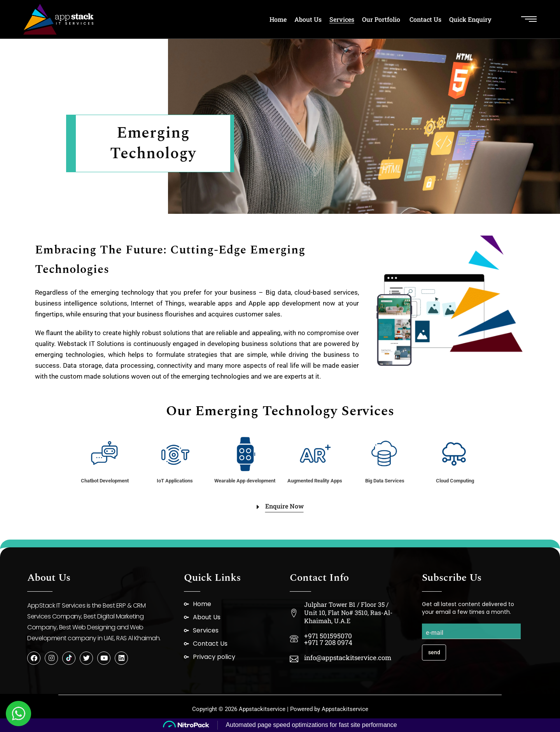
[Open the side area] (529, 19)
